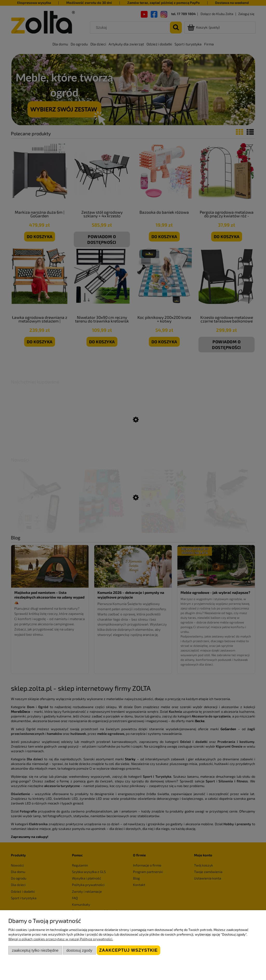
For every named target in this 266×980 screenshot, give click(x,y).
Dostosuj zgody (79, 950)
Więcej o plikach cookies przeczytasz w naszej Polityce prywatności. (61, 939)
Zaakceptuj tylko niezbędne (35, 950)
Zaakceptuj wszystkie (128, 950)
